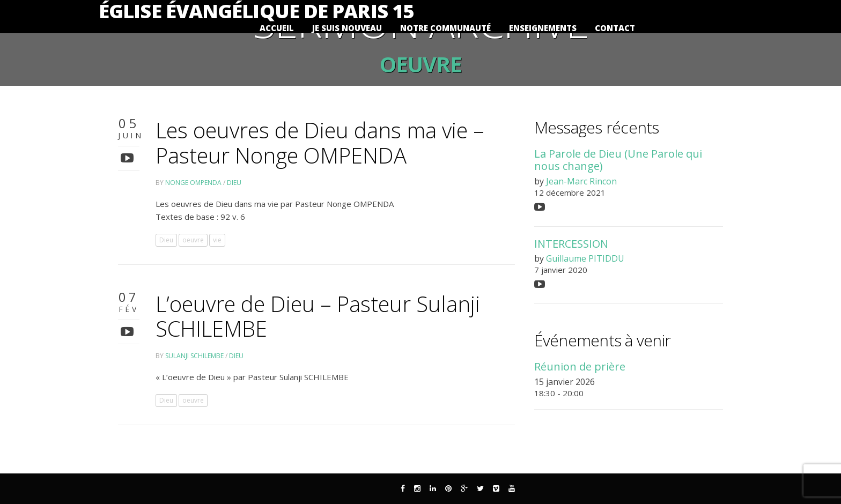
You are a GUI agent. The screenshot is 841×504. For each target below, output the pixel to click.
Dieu (234, 183)
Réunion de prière (580, 366)
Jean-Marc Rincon (581, 181)
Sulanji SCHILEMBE (194, 356)
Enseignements (543, 28)
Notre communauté (445, 28)
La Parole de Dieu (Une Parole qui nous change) (618, 160)
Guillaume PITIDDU (585, 258)
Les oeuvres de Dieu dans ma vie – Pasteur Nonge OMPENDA (320, 143)
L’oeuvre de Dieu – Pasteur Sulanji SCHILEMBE (318, 316)
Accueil (277, 28)
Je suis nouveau (347, 28)
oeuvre (193, 240)
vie (217, 240)
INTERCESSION (571, 244)
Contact (615, 28)
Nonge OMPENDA (193, 183)
